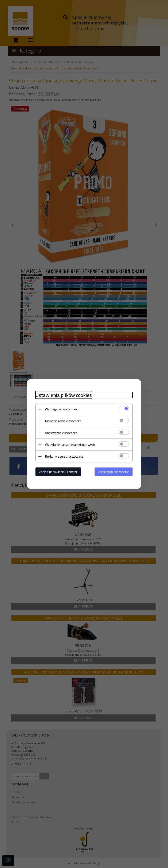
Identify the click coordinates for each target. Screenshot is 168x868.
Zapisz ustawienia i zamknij (58, 472)
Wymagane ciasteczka (61, 409)
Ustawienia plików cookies (64, 395)
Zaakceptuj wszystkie (114, 472)
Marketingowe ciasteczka (63, 421)
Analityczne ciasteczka (61, 433)
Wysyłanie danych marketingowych (70, 445)
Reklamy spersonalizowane (64, 456)
